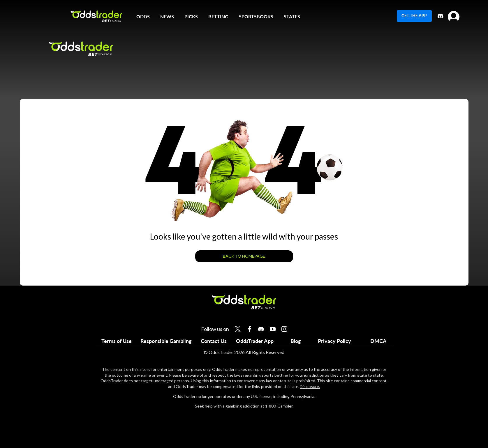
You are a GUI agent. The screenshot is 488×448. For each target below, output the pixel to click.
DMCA (378, 341)
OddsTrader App (255, 341)
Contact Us (214, 341)
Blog (296, 341)
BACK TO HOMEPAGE (244, 256)
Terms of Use (117, 341)
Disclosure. (310, 386)
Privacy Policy (334, 341)
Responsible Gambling (166, 341)
